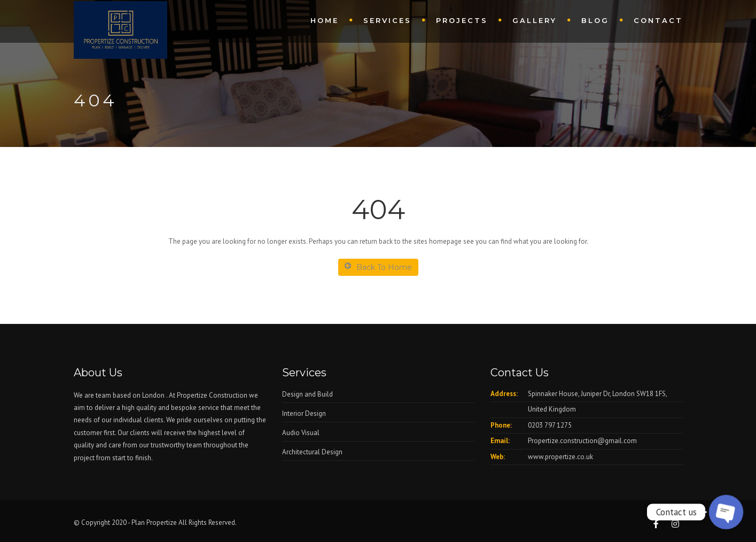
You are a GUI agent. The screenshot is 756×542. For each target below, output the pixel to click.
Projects (462, 20)
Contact (658, 20)
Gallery (535, 20)
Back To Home (378, 267)
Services (387, 20)
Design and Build (307, 394)
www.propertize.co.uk (560, 457)
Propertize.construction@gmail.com (582, 441)
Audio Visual (301, 433)
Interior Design (304, 413)
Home (325, 20)
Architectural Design (312, 452)
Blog (595, 20)
